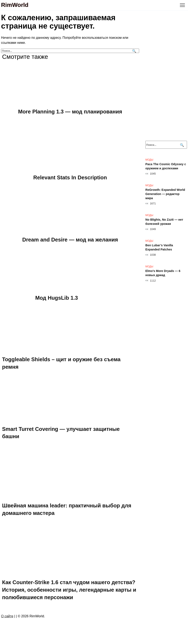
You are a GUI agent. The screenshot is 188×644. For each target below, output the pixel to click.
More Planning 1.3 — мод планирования (70, 112)
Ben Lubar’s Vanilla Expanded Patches (159, 247)
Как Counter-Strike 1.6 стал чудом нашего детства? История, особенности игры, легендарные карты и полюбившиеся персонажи (69, 590)
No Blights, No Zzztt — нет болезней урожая (164, 222)
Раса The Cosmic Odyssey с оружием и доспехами (166, 166)
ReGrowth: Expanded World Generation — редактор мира (165, 194)
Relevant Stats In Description (70, 177)
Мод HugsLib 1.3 (57, 298)
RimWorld (15, 5)
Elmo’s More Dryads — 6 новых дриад (163, 273)
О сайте (7, 616)
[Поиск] (134, 51)
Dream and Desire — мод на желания (70, 239)
